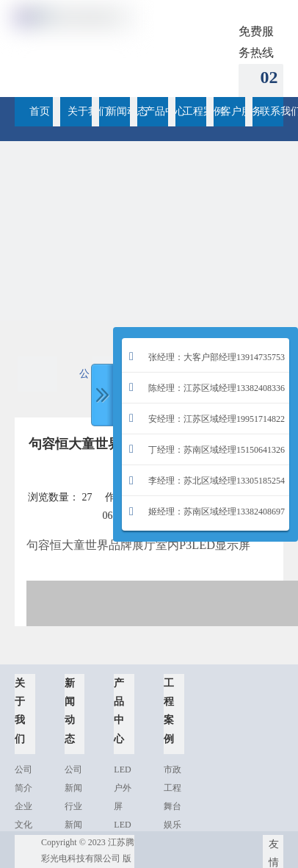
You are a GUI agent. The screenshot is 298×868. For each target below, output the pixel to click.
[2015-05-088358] (149, 290)
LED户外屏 (123, 788)
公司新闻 (84, 380)
